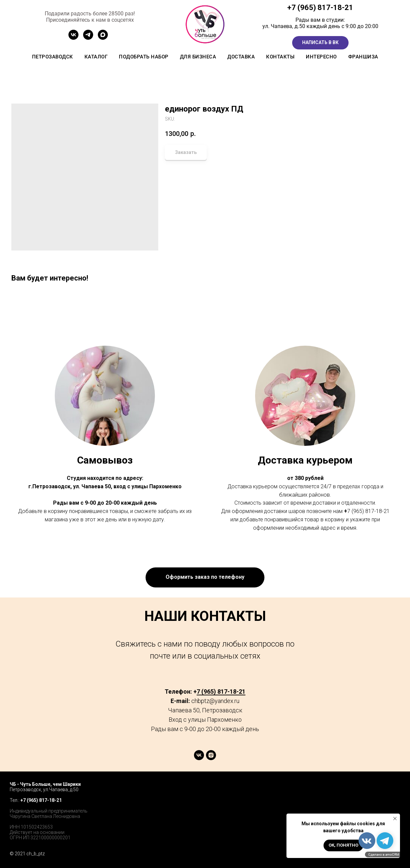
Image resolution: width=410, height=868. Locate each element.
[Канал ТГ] (88, 38)
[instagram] (211, 758)
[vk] (199, 758)
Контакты (280, 57)
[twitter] (379, 791)
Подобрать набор (144, 57)
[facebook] (364, 791)
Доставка (241, 57)
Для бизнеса (198, 57)
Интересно (321, 57)
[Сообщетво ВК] (73, 38)
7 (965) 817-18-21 (322, 8)
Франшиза (363, 57)
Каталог (96, 57)
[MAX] (103, 38)
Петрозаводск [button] (53, 57)
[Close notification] (395, 819)
